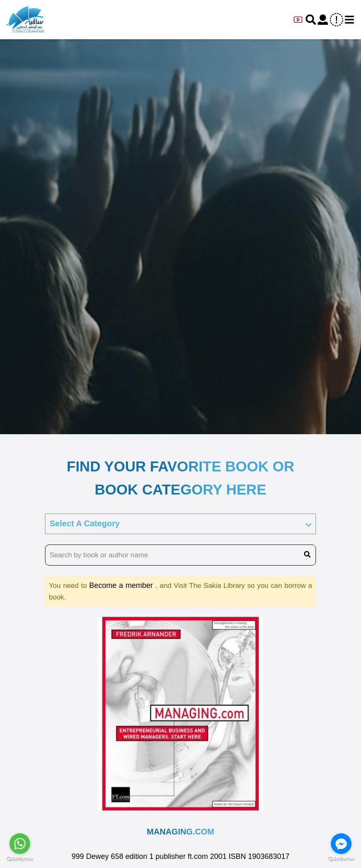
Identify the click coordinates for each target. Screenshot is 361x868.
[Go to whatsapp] (20, 844)
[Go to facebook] (341, 844)
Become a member (122, 585)
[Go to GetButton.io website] (341, 860)
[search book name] (180, 555)
